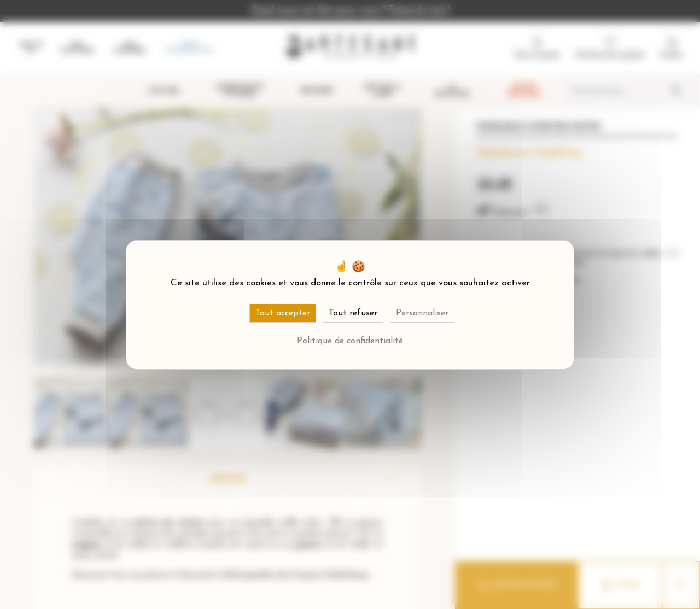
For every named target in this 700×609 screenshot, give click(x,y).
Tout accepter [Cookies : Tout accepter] (283, 313)
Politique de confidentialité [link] (350, 341)
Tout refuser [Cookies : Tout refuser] (353, 313)
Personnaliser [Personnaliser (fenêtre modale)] (422, 313)
